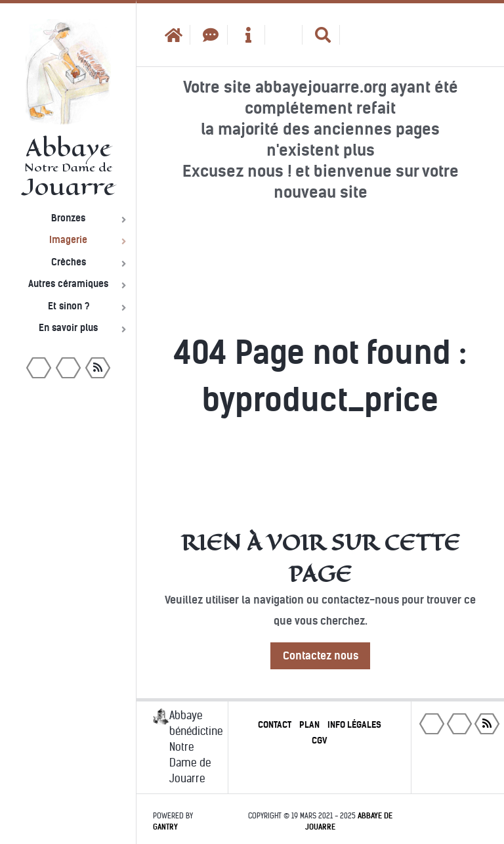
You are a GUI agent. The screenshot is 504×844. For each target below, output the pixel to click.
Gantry (165, 827)
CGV (320, 741)
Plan (309, 725)
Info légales (354, 725)
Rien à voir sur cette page (321, 558)
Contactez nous (321, 656)
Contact (275, 725)
